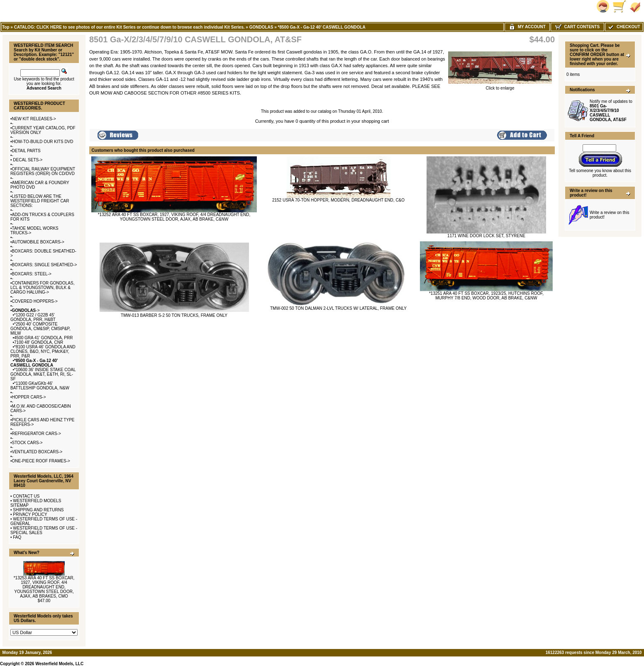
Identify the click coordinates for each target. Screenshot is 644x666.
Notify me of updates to (611, 111)
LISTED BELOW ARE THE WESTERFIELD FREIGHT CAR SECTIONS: (40, 201)
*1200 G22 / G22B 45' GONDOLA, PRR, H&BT (33, 317)
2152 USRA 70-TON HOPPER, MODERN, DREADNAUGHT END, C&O (338, 200)
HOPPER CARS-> (29, 397)
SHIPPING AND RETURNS (38, 510)
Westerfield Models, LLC (59, 664)
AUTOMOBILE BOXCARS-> (38, 242)
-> (26, 310)
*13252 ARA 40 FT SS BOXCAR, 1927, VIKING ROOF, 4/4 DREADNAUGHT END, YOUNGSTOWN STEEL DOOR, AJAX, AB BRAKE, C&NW (174, 217)
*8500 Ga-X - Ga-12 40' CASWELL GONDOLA (322, 27)
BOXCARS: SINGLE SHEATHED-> (45, 265)
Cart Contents (577, 27)
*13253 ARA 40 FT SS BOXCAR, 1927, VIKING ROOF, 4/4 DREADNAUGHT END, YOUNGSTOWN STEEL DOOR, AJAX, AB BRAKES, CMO (44, 587)
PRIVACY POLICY (30, 514)
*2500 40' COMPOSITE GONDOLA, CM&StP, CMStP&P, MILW (40, 329)
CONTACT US (26, 496)
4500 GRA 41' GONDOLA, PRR (43, 338)
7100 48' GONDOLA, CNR (39, 342)
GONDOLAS (261, 27)
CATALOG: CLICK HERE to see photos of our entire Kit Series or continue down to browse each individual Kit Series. (129, 27)
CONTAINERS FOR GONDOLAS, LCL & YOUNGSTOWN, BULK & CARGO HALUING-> (42, 288)
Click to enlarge (500, 86)
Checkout (624, 27)
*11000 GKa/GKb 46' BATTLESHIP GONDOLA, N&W (40, 386)
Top (6, 27)
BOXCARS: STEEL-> (32, 274)
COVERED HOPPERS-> (35, 301)
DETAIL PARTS (26, 151)
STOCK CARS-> (27, 443)
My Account (527, 27)
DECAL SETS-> (27, 160)
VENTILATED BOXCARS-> (37, 452)
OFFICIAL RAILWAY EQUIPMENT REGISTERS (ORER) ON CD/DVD (43, 171)
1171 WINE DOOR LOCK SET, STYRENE (486, 236)
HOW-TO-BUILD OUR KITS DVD (43, 142)
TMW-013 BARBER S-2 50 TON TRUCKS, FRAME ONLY (174, 315)
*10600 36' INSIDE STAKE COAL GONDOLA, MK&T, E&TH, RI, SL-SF (43, 374)
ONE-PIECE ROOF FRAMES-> (41, 461)
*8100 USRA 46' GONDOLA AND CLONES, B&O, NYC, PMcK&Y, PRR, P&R (43, 351)
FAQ (17, 537)
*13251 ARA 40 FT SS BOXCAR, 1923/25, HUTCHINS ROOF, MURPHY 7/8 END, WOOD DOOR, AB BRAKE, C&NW (486, 296)
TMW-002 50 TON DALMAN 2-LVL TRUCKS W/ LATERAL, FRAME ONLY (338, 308)
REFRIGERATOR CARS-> (37, 434)
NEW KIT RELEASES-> (34, 119)
